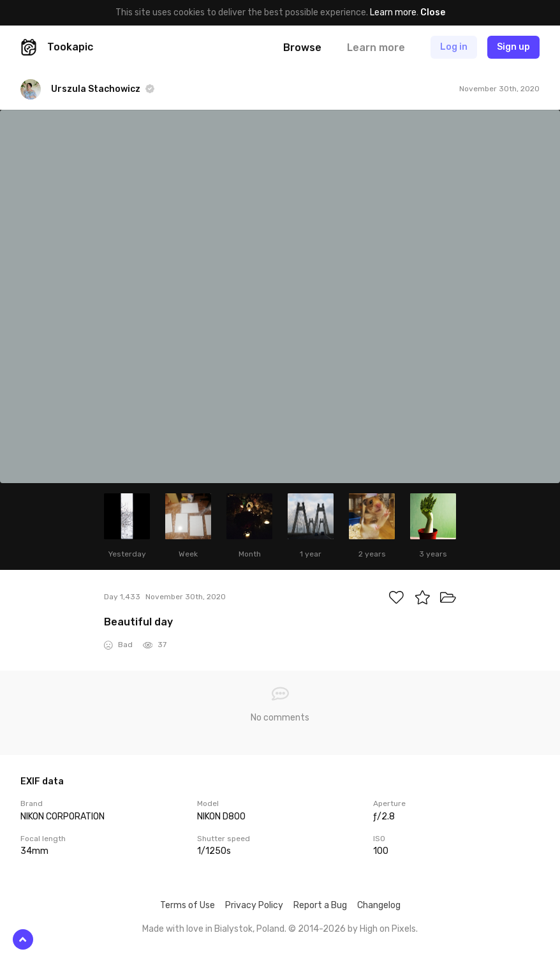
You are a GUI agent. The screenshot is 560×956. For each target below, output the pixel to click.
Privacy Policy (254, 905)
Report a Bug (320, 905)
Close (433, 12)
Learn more (393, 12)
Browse (302, 48)
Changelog (379, 905)
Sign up (513, 47)
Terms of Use (188, 905)
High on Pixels (388, 929)
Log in (454, 47)
